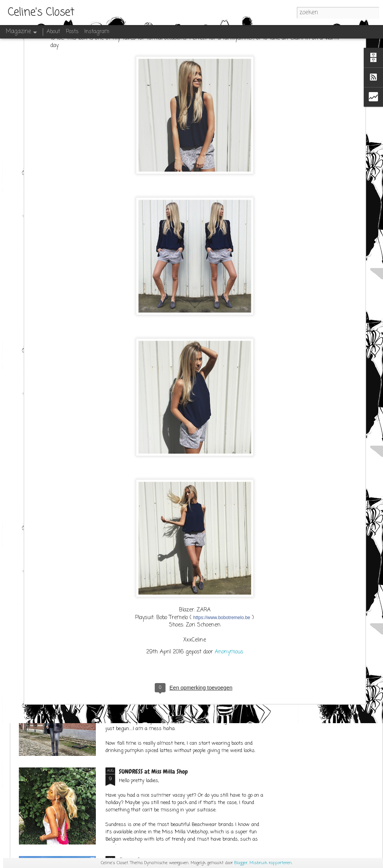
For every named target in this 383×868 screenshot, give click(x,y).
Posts (72, 32)
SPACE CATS (133, 594)
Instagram (97, 32)
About (53, 32)
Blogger (241, 863)
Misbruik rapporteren (271, 863)
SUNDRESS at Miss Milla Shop (153, 771)
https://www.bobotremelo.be (222, 544)
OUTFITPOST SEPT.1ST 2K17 (148, 683)
